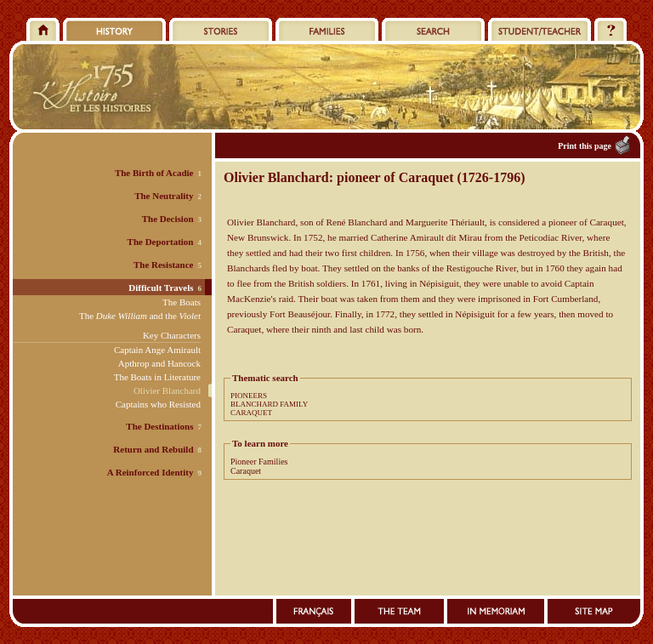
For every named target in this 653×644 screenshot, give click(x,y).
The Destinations (159, 426)
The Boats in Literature (157, 377)
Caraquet (246, 471)
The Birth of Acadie (154, 173)
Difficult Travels (161, 288)
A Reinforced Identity (150, 472)
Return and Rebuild (153, 449)
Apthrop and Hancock (159, 363)
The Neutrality (164, 196)
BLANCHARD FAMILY (269, 404)
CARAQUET (251, 413)
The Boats (182, 302)
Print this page (585, 146)
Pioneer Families (259, 462)
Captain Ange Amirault (157, 350)
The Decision (168, 219)
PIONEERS (249, 396)
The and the (140, 316)
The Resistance (164, 265)
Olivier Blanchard (167, 390)
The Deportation (161, 242)
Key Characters (172, 335)
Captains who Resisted (158, 404)
